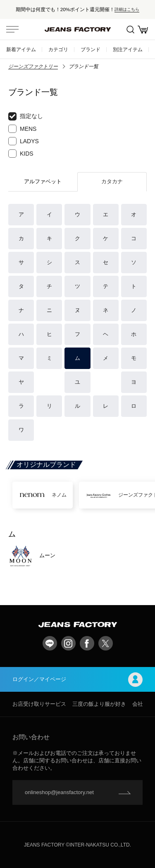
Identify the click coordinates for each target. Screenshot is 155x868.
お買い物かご (143, 30)
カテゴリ (58, 49)
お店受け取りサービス (39, 704)
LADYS (24, 141)
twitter (106, 643)
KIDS (21, 154)
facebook (87, 643)
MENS (22, 129)
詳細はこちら (127, 9)
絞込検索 (130, 30)
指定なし (26, 116)
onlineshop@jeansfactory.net (59, 792)
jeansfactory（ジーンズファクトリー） (78, 29)
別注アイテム (128, 49)
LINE (50, 643)
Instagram (68, 643)
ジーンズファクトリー (33, 66)
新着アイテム (21, 49)
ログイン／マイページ (77, 680)
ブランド (91, 49)
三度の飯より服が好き (99, 704)
